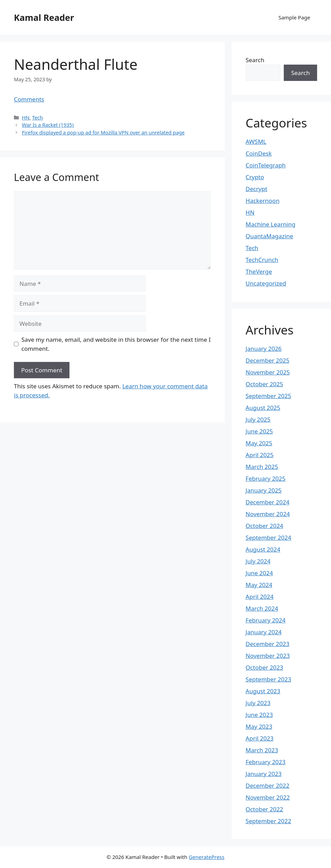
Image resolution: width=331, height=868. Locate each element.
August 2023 (263, 691)
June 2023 (259, 715)
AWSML (256, 142)
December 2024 (267, 502)
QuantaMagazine (269, 236)
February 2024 (266, 620)
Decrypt (256, 189)
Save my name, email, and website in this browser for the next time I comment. (116, 344)
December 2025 (267, 360)
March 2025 (262, 467)
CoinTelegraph (266, 165)
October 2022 (264, 809)
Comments (29, 99)
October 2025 (264, 384)
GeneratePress (206, 857)
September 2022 (268, 821)
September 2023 (268, 679)
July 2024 (258, 561)
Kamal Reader (44, 17)
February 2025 (266, 478)
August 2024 (263, 549)
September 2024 (268, 538)
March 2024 (262, 608)
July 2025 (258, 419)
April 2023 (259, 738)
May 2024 (259, 585)
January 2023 (264, 774)
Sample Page (294, 17)
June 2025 (259, 431)
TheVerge (259, 271)
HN (26, 118)
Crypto (255, 177)
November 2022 (268, 797)
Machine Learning (270, 224)
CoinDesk (259, 153)
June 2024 (259, 573)
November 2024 (268, 514)
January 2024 (264, 632)
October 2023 (264, 667)
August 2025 (263, 408)
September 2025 (268, 396)
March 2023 (262, 750)
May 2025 (259, 443)
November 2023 (268, 656)
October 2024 (264, 526)
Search (255, 60)
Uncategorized (266, 283)
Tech (37, 118)
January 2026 (264, 349)
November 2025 (268, 372)
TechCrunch (262, 260)
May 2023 (259, 726)
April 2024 (259, 597)
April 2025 (259, 455)
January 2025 (264, 490)
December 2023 (267, 644)
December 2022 (267, 786)
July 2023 (258, 703)
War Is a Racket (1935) (48, 125)
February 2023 (266, 762)
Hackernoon (263, 201)
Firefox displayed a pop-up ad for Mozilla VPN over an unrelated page (103, 133)
